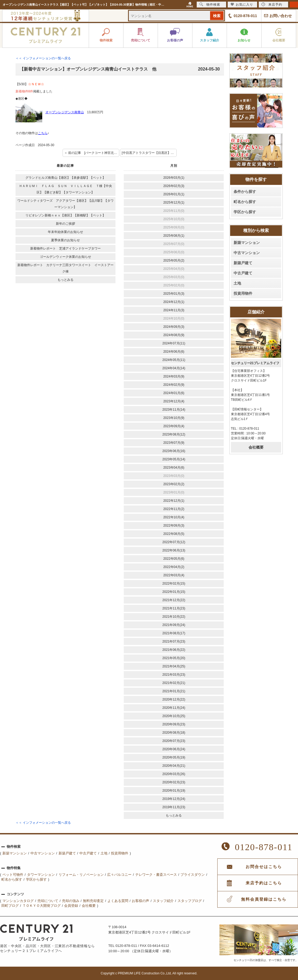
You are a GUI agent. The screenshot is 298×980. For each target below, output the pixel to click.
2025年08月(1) (174, 236)
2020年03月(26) (174, 774)
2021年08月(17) (174, 633)
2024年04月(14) (174, 368)
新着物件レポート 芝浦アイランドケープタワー (65, 248)
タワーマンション (41, 875)
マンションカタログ (18, 901)
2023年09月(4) (174, 426)
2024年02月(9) (174, 385)
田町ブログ (10, 906)
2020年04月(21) (174, 766)
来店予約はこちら (264, 883)
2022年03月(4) (174, 575)
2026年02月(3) (174, 186)
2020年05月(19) (174, 757)
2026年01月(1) (174, 194)
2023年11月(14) (174, 410)
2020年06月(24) (174, 749)
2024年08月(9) (174, 335)
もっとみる (65, 280)
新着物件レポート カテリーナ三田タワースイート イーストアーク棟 (65, 268)
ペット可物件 (13, 875)
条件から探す (245, 192)
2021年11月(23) (174, 608)
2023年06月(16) (174, 451)
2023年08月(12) (174, 434)
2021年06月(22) (174, 650)
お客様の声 (140, 901)
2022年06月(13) (174, 550)
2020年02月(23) (174, 782)
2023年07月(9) (174, 443)
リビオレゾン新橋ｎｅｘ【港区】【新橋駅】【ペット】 (65, 215)
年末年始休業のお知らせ (65, 232)
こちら (43, 133)
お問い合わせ (281, 16)
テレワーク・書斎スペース (156, 875)
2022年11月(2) (174, 509)
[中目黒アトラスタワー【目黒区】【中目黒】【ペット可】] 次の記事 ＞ (149, 153)
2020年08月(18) (174, 733)
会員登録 (71, 906)
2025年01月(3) (174, 294)
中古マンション (247, 253)
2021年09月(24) (174, 625)
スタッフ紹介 (163, 901)
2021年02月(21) (174, 683)
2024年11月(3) (174, 310)
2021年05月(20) (174, 658)
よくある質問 (118, 901)
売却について (48, 901)
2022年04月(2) (174, 567)
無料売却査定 (93, 901)
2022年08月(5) (174, 534)
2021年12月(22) (174, 600)
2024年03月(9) (174, 376)
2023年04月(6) (174, 468)
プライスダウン (193, 875)
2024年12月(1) (174, 302)
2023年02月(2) (174, 484)
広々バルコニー (119, 875)
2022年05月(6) (174, 559)
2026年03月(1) (174, 178)
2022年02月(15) (174, 584)
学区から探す (245, 212)
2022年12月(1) (174, 501)
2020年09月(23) (174, 724)
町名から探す (245, 202)
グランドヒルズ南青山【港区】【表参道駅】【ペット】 (65, 178)
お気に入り (242, 4)
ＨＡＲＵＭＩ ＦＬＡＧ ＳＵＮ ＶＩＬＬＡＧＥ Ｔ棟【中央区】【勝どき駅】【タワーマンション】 (65, 189)
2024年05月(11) (174, 360)
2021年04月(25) (174, 666)
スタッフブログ (190, 901)
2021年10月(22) (174, 617)
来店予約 (272, 4)
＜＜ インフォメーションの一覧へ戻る (43, 58)
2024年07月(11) (174, 343)
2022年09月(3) (174, 526)
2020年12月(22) (174, 699)
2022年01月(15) (174, 592)
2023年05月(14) (174, 459)
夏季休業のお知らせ (65, 240)
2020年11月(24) (174, 708)
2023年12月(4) (174, 401)
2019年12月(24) (174, 799)
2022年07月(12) (174, 542)
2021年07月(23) (174, 641)
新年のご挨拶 (65, 224)
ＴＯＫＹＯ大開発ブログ (42, 906)
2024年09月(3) (174, 327)
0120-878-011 (245, 16)
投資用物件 (243, 293)
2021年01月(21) (174, 691)
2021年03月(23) (174, 675)
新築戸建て (243, 263)
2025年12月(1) (174, 203)
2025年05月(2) (174, 260)
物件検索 (210, 4)
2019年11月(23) (174, 807)
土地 (237, 283)
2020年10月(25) (174, 716)
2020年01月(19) (174, 791)
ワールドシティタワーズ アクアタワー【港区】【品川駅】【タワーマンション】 (65, 204)
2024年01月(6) (174, 393)
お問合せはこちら (264, 867)
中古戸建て (243, 273)
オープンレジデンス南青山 (65, 112)
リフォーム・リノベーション (81, 875)
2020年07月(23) (174, 741)
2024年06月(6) (174, 352)
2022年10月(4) (174, 517)
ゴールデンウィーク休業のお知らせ (65, 257)
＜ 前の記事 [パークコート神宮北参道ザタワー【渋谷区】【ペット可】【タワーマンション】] (92, 153)
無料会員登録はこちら (264, 899)
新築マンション (247, 243)
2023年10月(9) (174, 418)
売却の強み (71, 901)
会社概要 (256, 447)
